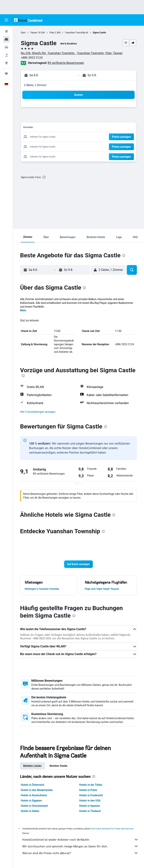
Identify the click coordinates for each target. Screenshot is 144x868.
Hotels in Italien (30, 811)
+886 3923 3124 (32, 58)
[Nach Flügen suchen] (6, 31)
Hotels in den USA (90, 801)
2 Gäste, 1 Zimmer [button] (35, 85)
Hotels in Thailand (90, 811)
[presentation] (44, 177)
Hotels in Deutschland (34, 795)
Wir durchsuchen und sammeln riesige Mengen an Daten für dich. (80, 846)
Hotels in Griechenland (34, 806)
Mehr (23, 310)
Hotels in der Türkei (91, 785)
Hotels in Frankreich (91, 795)
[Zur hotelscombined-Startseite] (28, 20)
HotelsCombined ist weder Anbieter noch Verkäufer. (80, 840)
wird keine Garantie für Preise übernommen (112, 829)
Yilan (52, 33)
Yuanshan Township (75, 33)
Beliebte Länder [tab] (32, 766)
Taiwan (34, 33)
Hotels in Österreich (33, 785)
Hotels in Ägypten (31, 801)
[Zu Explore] (6, 63)
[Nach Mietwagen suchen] (6, 47)
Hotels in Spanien (90, 806)
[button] (6, 20)
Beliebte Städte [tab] (58, 766)
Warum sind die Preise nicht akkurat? (80, 853)
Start (23, 33)
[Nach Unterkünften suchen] (6, 39)
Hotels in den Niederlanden (37, 790)
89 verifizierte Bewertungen (66, 63)
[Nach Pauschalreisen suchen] (6, 55)
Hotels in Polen (88, 790)
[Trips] (6, 74)
